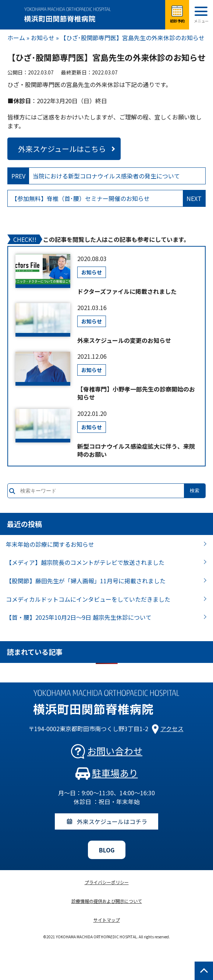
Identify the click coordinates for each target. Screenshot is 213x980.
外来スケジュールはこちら (62, 149)
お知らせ (43, 38)
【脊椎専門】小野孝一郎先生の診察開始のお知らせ (136, 393)
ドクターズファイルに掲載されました (127, 291)
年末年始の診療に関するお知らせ (50, 544)
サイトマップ (107, 920)
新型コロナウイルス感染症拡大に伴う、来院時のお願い (136, 450)
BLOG (107, 850)
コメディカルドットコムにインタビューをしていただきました (88, 599)
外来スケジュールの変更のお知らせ (124, 340)
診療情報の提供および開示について (107, 901)
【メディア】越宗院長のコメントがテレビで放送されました (85, 562)
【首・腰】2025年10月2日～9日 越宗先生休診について (79, 617)
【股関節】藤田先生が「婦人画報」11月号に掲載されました (86, 581)
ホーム (16, 38)
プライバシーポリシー (107, 882)
